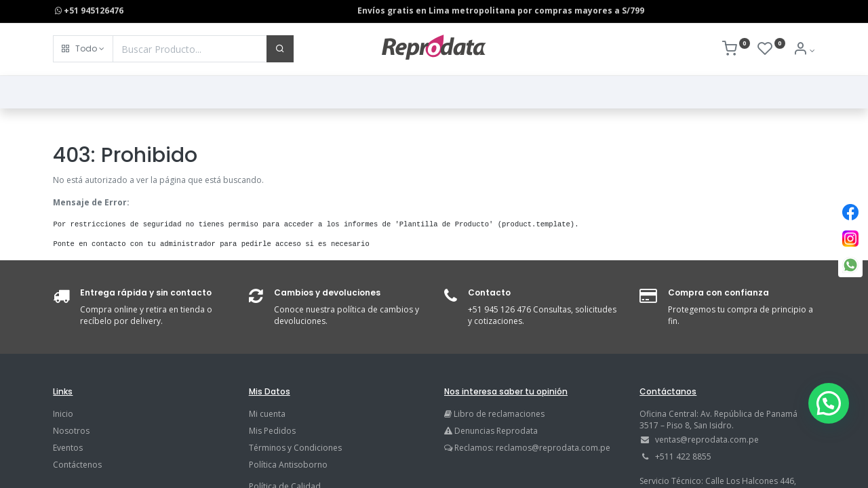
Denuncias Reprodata (491, 431)
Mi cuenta (267, 414)
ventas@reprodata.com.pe (707, 440)
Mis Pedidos (272, 431)
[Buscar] (280, 49)
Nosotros (71, 431)
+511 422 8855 (683, 456)
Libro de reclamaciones (499, 414)
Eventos (68, 448)
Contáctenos (77, 465)
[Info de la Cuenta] (804, 50)
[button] (83, 49)
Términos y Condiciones (295, 448)
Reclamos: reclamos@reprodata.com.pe (532, 448)
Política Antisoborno (288, 465)
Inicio (63, 414)
